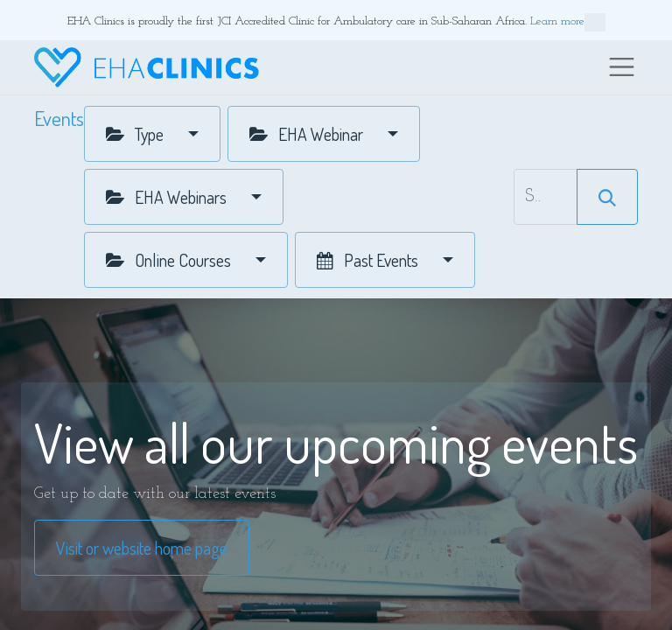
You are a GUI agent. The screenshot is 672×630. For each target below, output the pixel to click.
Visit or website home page (142, 548)
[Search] (607, 197)
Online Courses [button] (170, 260)
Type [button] (136, 134)
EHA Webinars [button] (168, 197)
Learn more (568, 22)
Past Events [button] (369, 260)
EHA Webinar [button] (308, 134)
